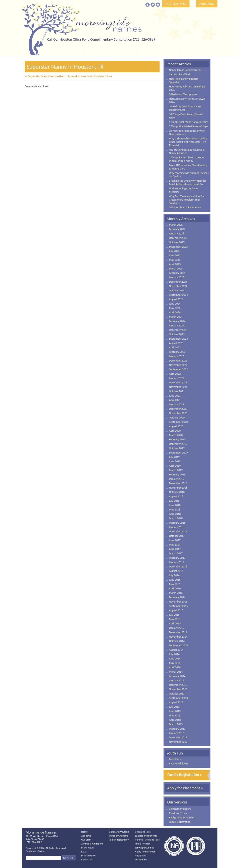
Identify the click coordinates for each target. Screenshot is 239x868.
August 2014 (176, 650)
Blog (189, 50)
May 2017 (175, 545)
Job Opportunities (144, 848)
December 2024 (178, 282)
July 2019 (174, 457)
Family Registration (180, 822)
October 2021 (177, 391)
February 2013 (177, 729)
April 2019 (175, 466)
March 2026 (176, 225)
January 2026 (177, 234)
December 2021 (178, 383)
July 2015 (174, 615)
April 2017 (175, 549)
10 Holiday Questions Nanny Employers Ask (185, 108)
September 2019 (179, 453)
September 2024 (179, 295)
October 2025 (177, 242)
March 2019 (176, 470)
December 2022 (178, 361)
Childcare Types (178, 813)
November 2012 (178, 742)
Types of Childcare (119, 836)
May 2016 (175, 584)
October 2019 (177, 448)
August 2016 (176, 571)
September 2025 (179, 247)
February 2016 (177, 597)
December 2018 (178, 483)
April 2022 (175, 374)
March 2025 (176, 269)
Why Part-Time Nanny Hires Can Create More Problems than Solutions (187, 200)
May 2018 (175, 510)
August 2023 (176, 343)
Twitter (42, 851)
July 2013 (174, 707)
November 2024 (178, 286)
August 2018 (176, 496)
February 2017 (177, 558)
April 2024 (175, 312)
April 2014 (175, 667)
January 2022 (177, 378)
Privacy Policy (88, 856)
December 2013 (178, 685)
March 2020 (176, 435)
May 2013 (175, 716)
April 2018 (175, 514)
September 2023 (179, 339)
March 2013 (176, 724)
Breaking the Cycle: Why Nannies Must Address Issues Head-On (188, 182)
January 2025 (177, 277)
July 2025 (174, 251)
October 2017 (177, 536)
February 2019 (177, 475)
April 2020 (175, 431)
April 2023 (175, 347)
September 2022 (179, 369)
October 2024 (177, 290)
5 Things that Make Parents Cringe (188, 126)
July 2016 (174, 575)
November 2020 (178, 413)
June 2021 (175, 396)
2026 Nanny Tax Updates (183, 94)
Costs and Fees (143, 832)
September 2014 (179, 645)
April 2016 (175, 588)
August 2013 (176, 702)
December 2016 (178, 567)
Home (50, 50)
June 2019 (175, 461)
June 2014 (175, 659)
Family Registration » (185, 775)
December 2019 (178, 444)
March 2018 (176, 518)
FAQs (84, 852)
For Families (141, 860)
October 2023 (177, 334)
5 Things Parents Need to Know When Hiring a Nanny (187, 159)
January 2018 (177, 527)
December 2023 (178, 330)
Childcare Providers (180, 809)
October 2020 (177, 418)
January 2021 (177, 404)
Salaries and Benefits (146, 836)
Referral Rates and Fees (147, 840)
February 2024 (177, 321)
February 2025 (177, 273)
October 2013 (177, 694)
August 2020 (176, 426)
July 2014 (174, 654)
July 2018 (174, 501)
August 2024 (176, 299)
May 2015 (175, 619)
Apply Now (207, 4)
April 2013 (175, 720)
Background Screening (182, 818)
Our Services (71, 50)
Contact (206, 50)
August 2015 (176, 610)
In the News (88, 848)
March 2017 (176, 553)
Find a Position (124, 50)
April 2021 (175, 400)
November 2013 (178, 689)
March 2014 (176, 672)
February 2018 (177, 523)
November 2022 (178, 365)
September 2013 (179, 698)
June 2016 (175, 580)
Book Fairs (175, 759)
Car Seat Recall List (180, 74)
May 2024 (175, 308)
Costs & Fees (97, 50)
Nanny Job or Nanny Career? (185, 70)
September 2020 (179, 422)
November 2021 (178, 387)
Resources (149, 50)
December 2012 (178, 737)
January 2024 (177, 326)
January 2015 (177, 628)
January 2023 (177, 356)
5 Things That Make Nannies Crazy (188, 122)
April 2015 (175, 624)
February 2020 (177, 439)
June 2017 (175, 540)
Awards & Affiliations (92, 844)
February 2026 (177, 229)
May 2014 (175, 663)
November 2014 (178, 637)
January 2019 (177, 479)
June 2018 (175, 505)
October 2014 (177, 641)
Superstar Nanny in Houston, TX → (90, 76)
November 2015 (178, 602)
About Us (171, 50)
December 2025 (178, 238)
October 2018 (177, 492)
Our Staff (86, 840)
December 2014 (178, 632)
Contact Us (87, 860)
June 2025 (175, 255)
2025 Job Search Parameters (185, 207)
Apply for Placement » (185, 788)
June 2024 (175, 304)
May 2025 (175, 260)
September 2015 (179, 606)
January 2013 (177, 733)
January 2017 (177, 562)
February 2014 (177, 676)
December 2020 (178, 409)
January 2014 (177, 680)
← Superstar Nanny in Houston (45, 76)
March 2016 (176, 593)
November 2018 (178, 488)
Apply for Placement (146, 852)
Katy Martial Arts (179, 764)
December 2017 (178, 531)
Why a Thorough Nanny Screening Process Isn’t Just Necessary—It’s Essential (188, 142)
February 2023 (177, 352)
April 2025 (175, 264)
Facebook (31, 851)
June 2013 (175, 711)
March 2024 (176, 317)
